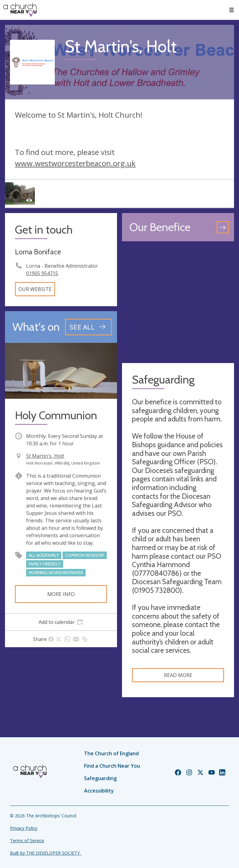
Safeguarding (100, 778)
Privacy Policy (24, 828)
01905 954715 (42, 273)
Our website (35, 289)
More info (61, 594)
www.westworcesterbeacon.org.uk (75, 163)
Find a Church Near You (112, 766)
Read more (178, 675)
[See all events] (89, 327)
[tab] (61, 622)
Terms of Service (27, 841)
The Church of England (111, 753)
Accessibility (99, 791)
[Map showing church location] (178, 302)
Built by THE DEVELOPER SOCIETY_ (46, 853)
